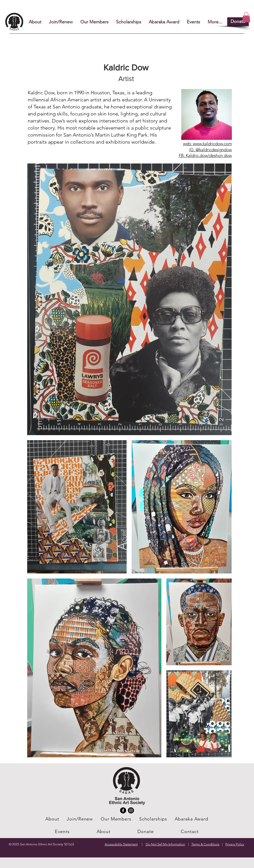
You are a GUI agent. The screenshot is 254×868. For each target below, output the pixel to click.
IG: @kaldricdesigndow (211, 150)
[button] (246, 17)
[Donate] (238, 22)
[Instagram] (131, 810)
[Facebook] (123, 810)
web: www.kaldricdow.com (207, 144)
